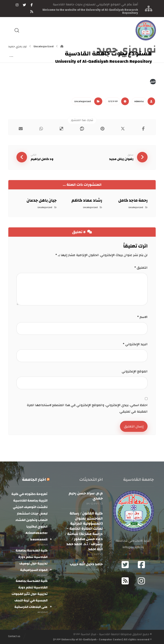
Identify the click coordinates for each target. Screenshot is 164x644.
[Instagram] (141, 581)
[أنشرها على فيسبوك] (143, 129)
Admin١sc (139, 101)
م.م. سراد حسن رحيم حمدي (86, 496)
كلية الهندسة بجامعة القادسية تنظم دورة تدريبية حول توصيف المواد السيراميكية (32, 560)
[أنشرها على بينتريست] (102, 129)
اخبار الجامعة (34, 479)
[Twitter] (125, 565)
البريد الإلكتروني (135, 344)
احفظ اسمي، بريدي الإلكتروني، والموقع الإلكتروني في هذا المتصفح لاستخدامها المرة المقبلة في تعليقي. (87, 408)
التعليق (141, 268)
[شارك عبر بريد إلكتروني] (21, 129)
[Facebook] (141, 565)
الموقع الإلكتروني (135, 371)
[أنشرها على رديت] (82, 129)
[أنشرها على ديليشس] (62, 129)
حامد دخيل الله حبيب (86, 564)
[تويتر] (24, 5)
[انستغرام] (17, 5)
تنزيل (153, 81)
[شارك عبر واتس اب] (41, 129)
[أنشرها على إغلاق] (123, 129)
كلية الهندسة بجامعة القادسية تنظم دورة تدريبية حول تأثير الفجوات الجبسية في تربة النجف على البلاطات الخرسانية (30, 594)
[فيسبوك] (32, 5)
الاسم (142, 317)
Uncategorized (83, 101)
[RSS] (32, 12)
